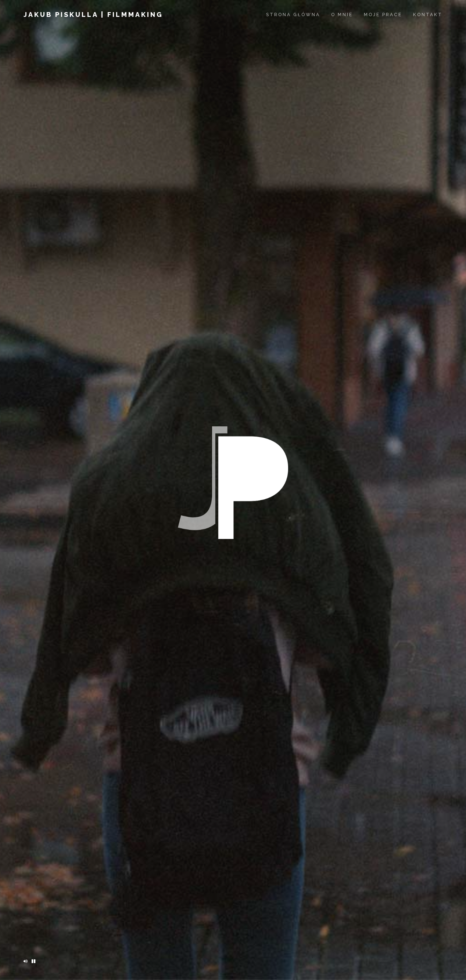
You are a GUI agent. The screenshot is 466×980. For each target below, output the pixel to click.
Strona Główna (293, 15)
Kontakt (428, 15)
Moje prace (383, 15)
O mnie (342, 15)
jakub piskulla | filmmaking (93, 15)
